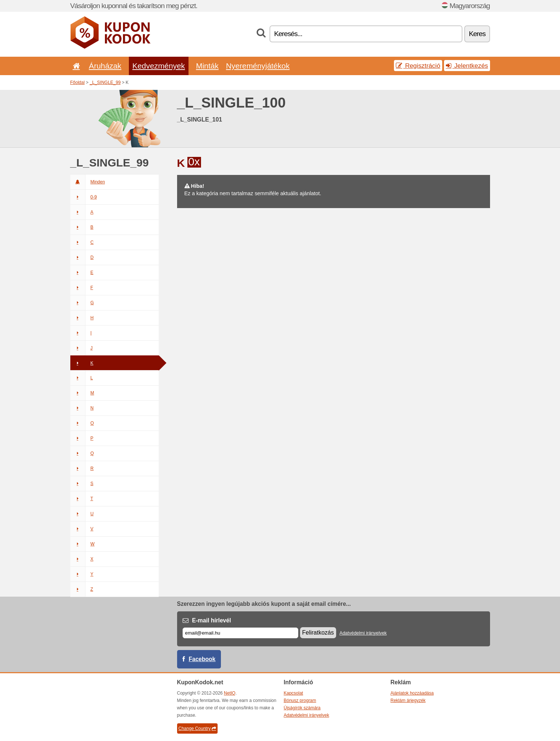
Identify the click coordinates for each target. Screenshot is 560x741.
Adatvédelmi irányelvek (363, 633)
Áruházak (105, 66)
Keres (477, 34)
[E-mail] (240, 633)
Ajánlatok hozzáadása (412, 693)
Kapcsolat (294, 693)
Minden (88, 182)
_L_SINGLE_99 (105, 82)
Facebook (202, 659)
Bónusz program (300, 700)
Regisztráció (418, 66)
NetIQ (230, 693)
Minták (207, 66)
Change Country (197, 728)
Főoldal (78, 82)
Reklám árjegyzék (408, 700)
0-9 (84, 197)
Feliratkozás (318, 633)
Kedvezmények (159, 66)
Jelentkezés (467, 66)
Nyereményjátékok (258, 66)
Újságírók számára (302, 708)
